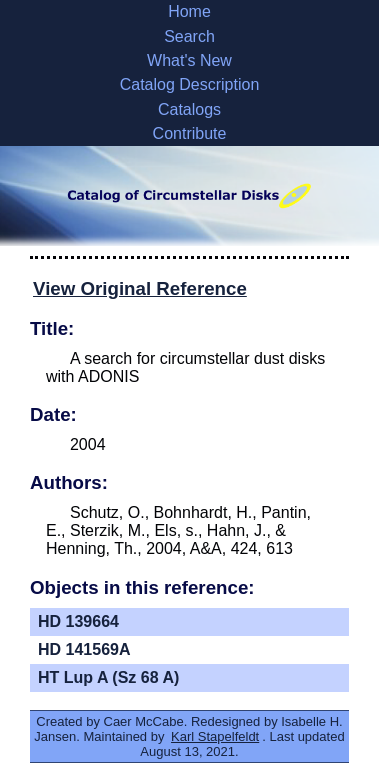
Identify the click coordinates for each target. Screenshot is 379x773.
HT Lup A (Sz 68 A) (108, 677)
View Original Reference (140, 288)
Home (189, 11)
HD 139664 (78, 621)
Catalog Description (190, 84)
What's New (189, 60)
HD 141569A (84, 649)
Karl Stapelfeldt (215, 736)
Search (189, 36)
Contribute (190, 133)
